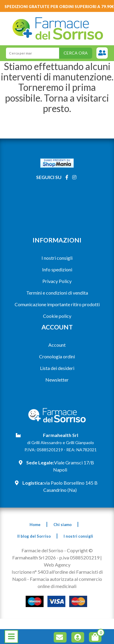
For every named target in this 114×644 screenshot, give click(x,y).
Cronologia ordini (57, 356)
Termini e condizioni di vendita (57, 293)
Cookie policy (57, 316)
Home (35, 525)
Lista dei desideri (57, 368)
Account (57, 345)
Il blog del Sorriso (34, 536)
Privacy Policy (57, 281)
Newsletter (57, 380)
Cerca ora (76, 53)
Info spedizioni (57, 269)
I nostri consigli (57, 258)
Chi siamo (63, 525)
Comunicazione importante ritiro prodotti (57, 304)
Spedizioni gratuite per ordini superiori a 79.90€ (59, 7)
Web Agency (57, 565)
